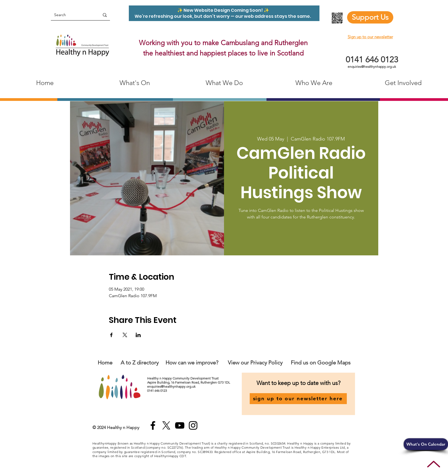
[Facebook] (153, 425)
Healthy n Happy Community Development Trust (183, 378)
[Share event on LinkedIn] (138, 335)
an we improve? (199, 363)
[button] (426, 444)
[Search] (71, 15)
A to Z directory (140, 363)
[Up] (434, 464)
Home (105, 363)
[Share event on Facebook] (111, 335)
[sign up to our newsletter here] (298, 399)
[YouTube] (180, 425)
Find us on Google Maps (321, 363)
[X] (166, 425)
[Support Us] (370, 17)
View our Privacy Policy (256, 363)
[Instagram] (193, 425)
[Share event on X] (125, 335)
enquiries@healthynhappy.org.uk (372, 67)
